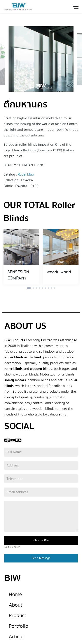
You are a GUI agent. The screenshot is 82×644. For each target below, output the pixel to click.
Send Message (41, 558)
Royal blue (26, 174)
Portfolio (18, 626)
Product (17, 616)
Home (15, 594)
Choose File (41, 541)
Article (16, 637)
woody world (59, 272)
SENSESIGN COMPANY (18, 275)
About (16, 605)
